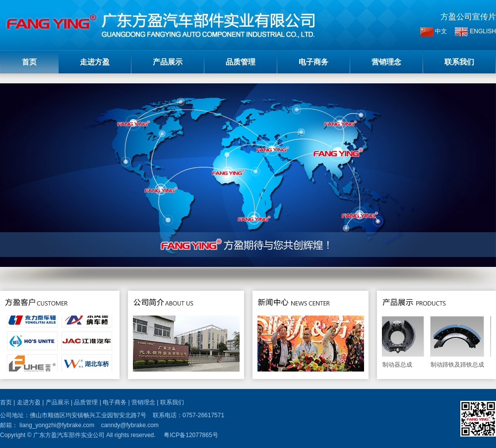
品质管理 (241, 62)
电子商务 (313, 62)
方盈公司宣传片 (468, 17)
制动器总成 (399, 342)
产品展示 (168, 62)
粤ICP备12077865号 (191, 435)
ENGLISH (475, 32)
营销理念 (386, 62)
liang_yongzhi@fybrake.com (57, 425)
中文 (434, 32)
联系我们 (459, 62)
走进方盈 (95, 62)
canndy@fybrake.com (130, 425)
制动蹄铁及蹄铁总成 (459, 342)
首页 (29, 62)
